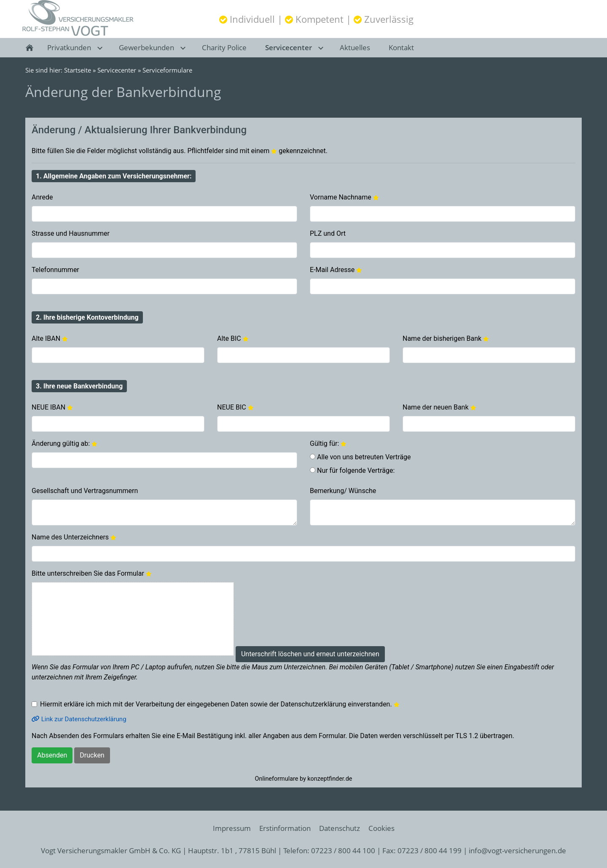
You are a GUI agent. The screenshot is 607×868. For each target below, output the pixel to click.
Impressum (232, 828)
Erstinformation (285, 828)
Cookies (381, 828)
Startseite (78, 70)
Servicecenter (117, 70)
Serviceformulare (167, 70)
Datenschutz (340, 828)
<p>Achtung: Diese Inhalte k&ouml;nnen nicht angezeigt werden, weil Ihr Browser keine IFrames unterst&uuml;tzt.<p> (303, 453)
